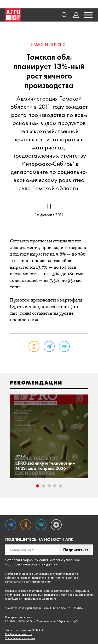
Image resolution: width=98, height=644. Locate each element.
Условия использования (20, 638)
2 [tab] (43, 486)
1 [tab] (38, 486)
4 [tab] (55, 486)
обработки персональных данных (31, 564)
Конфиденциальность (19, 634)
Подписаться (76, 550)
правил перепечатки (34, 578)
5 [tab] (61, 486)
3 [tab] (49, 486)
